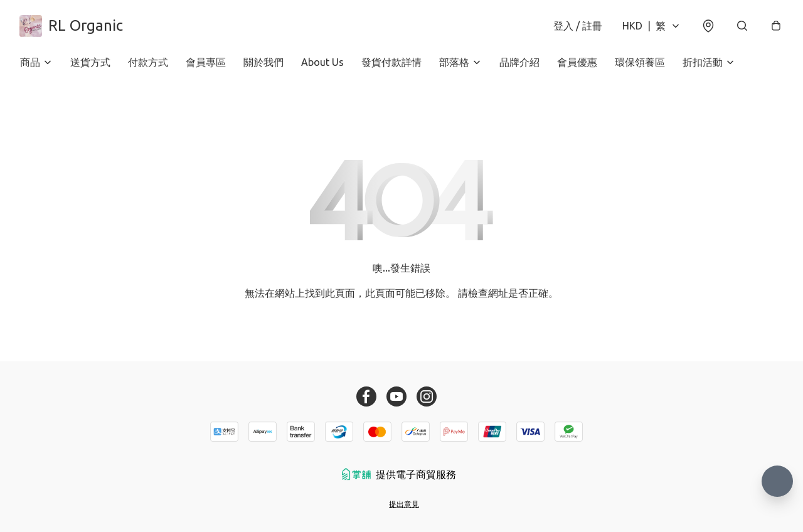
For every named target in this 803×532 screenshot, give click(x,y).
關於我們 (263, 63)
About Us (322, 63)
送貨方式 (90, 63)
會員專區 (206, 63)
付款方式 (148, 63)
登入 (577, 26)
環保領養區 (640, 63)
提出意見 (404, 504)
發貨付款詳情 (391, 63)
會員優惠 (577, 63)
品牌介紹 (519, 63)
